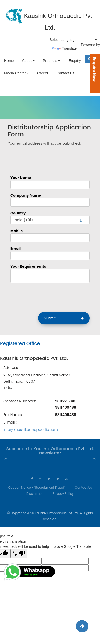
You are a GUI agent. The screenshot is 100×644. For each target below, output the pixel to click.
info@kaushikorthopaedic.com (31, 430)
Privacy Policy (63, 494)
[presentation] (50, 297)
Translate (64, 48)
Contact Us (66, 73)
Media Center (17, 73)
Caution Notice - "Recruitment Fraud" (36, 487)
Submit (50, 318)
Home (9, 61)
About (28, 61)
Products (52, 61)
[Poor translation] (19, 554)
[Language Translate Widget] (73, 40)
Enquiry (75, 61)
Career (43, 73)
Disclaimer (34, 494)
